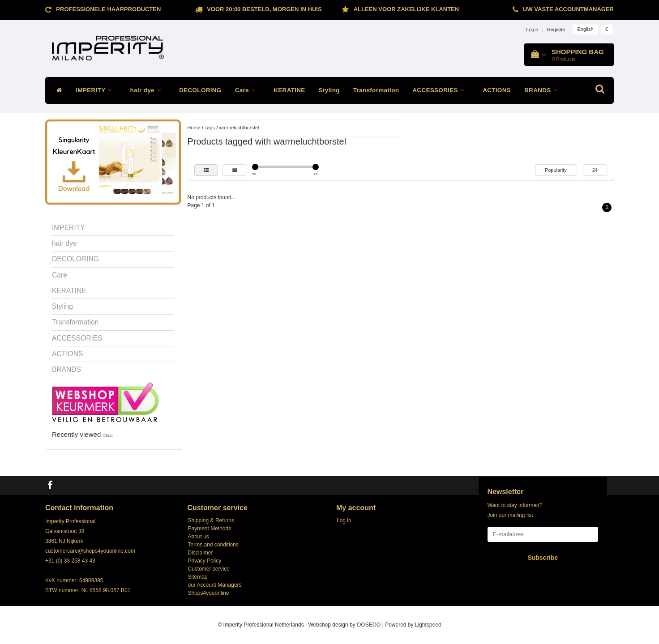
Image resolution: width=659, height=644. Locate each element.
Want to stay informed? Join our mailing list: (515, 510)
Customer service (209, 569)
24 (595, 170)
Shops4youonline (209, 593)
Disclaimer (201, 553)
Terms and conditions (213, 545)
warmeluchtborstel (239, 128)
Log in (344, 520)
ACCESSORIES (441, 90)
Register (556, 30)
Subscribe (543, 558)
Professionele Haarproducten (108, 9)
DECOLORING (200, 90)
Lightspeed (428, 625)
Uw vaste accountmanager (568, 9)
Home (194, 128)
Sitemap (198, 577)
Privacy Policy (205, 561)
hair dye (148, 90)
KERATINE (289, 90)
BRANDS (543, 90)
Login (532, 30)
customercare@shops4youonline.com (90, 551)
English (585, 29)
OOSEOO (369, 625)
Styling (329, 90)
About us (199, 537)
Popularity (556, 170)
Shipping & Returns (211, 520)
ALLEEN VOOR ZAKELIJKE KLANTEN (406, 9)
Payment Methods (210, 529)
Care (248, 90)
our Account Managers (215, 585)
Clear (108, 435)
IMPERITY (96, 90)
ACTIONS (497, 90)
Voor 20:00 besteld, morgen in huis (264, 9)
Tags (210, 128)
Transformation (376, 90)
